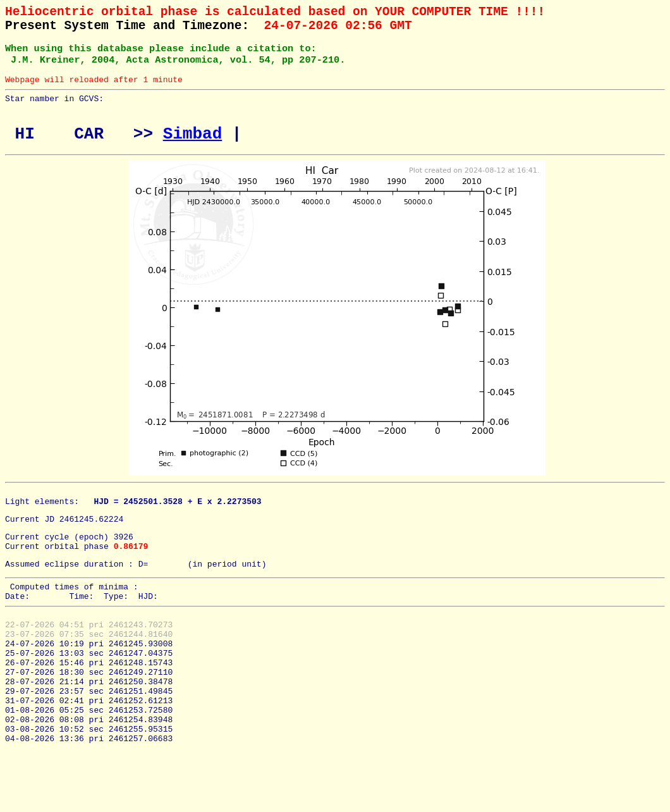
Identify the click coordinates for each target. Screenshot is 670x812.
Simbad (193, 151)
